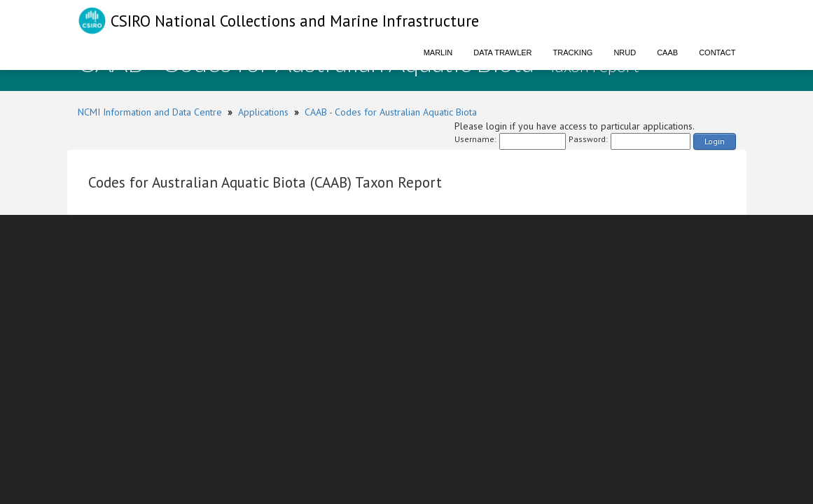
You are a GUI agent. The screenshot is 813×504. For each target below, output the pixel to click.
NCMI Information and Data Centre (150, 112)
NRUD (625, 52)
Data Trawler (502, 52)
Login (715, 141)
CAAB (667, 52)
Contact (717, 52)
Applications (263, 112)
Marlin (438, 52)
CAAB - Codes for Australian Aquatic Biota (391, 112)
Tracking (573, 52)
